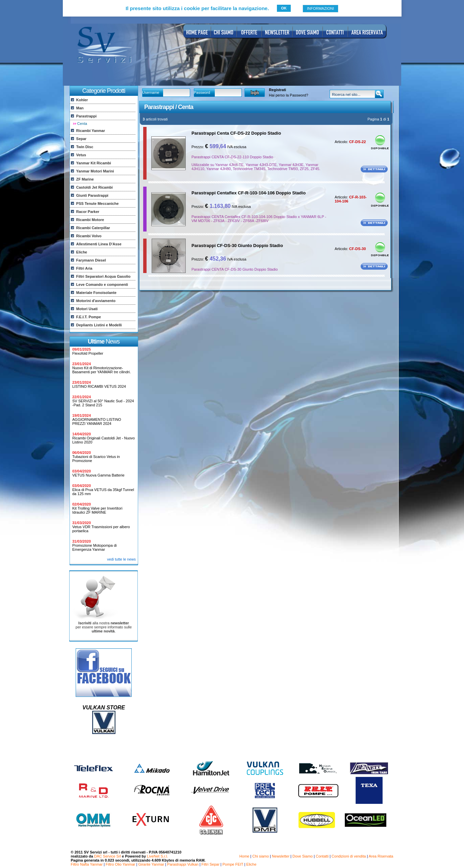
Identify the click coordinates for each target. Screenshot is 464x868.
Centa (82, 124)
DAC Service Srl (108, 856)
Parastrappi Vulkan (183, 864)
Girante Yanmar (151, 864)
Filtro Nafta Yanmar (87, 864)
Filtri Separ (211, 864)
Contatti (322, 856)
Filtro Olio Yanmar (121, 864)
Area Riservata (381, 856)
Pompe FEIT (233, 864)
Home (244, 856)
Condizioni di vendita (349, 856)
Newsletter (281, 856)
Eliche (251, 864)
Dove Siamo (303, 856)
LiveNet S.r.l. (157, 856)
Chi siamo (261, 856)
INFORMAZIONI (320, 8)
